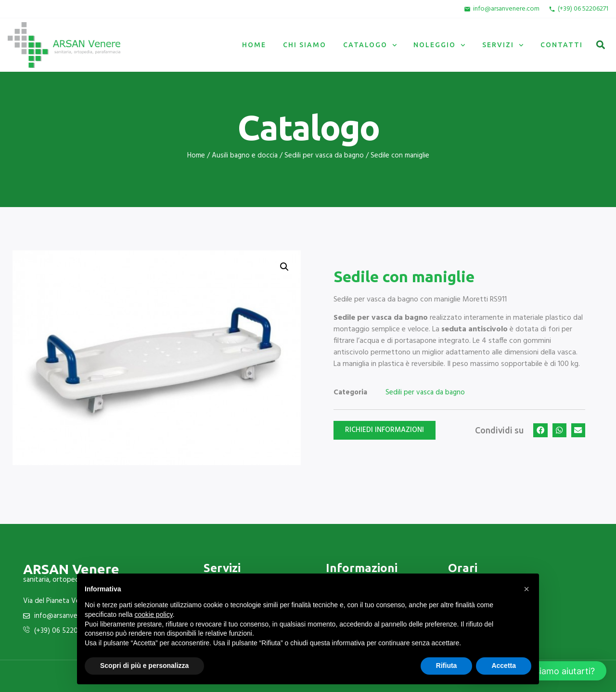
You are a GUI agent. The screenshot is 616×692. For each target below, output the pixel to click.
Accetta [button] (504, 666)
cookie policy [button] (154, 614)
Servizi (503, 45)
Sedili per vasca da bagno (324, 156)
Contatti (562, 45)
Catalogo (370, 45)
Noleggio (439, 45)
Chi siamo (305, 45)
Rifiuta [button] (447, 666)
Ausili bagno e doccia (245, 156)
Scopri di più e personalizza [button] (144, 666)
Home (254, 45)
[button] (600, 45)
